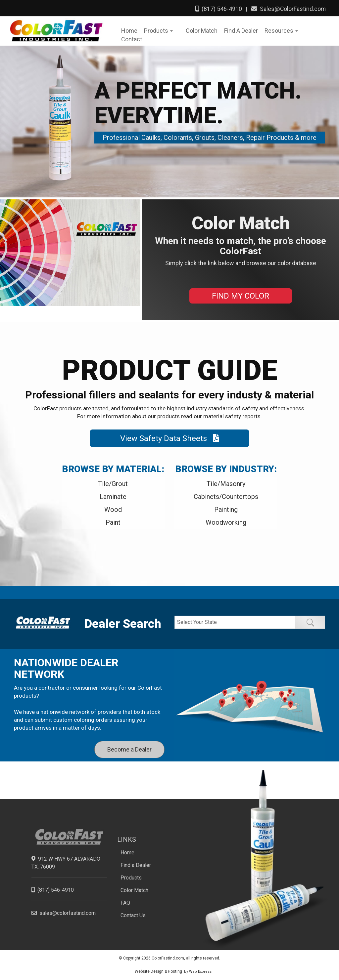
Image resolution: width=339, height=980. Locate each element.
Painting (226, 508)
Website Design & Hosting (158, 970)
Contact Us (133, 914)
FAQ (125, 901)
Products (131, 876)
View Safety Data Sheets (169, 437)
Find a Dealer (136, 864)
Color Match (134, 889)
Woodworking (226, 521)
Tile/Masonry (226, 482)
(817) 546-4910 (218, 9)
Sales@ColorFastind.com (288, 9)
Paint (113, 521)
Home (127, 851)
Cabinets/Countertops (226, 495)
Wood (113, 508)
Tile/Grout (113, 482)
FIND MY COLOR (241, 295)
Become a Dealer (129, 748)
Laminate (113, 495)
